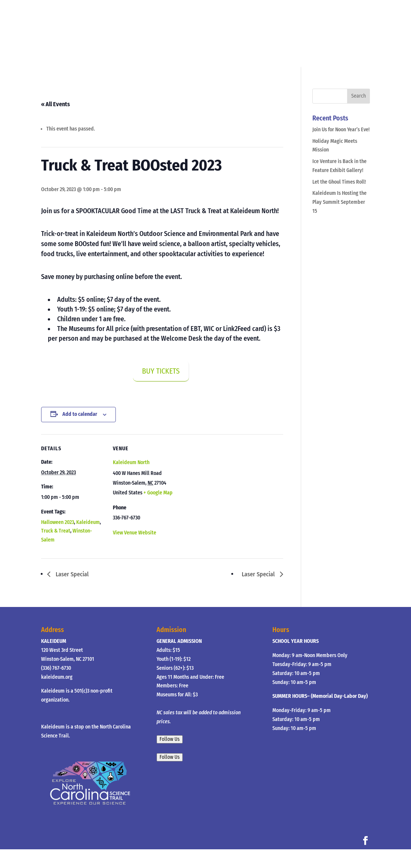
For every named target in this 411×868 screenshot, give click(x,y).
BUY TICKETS (161, 371)
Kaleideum (88, 522)
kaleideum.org (57, 677)
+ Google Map (158, 493)
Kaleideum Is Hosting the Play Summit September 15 (339, 202)
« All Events (55, 104)
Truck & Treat (56, 531)
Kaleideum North (131, 462)
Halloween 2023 (58, 522)
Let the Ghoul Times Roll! (339, 182)
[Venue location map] (224, 486)
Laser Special (71, 574)
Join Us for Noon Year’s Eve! (341, 130)
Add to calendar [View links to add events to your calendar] (80, 414)
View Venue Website (135, 533)
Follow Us (170, 739)
